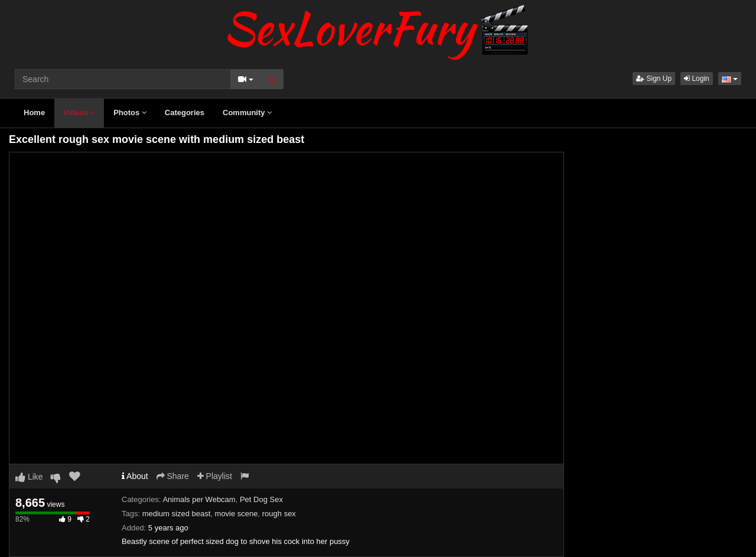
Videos (79, 113)
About (135, 476)
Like (29, 477)
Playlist (215, 476)
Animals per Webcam (199, 499)
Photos (130, 113)
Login (697, 79)
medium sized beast (177, 514)
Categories (185, 113)
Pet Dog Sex (261, 499)
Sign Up (654, 79)
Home (34, 113)
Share (173, 476)
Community (247, 113)
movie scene (237, 514)
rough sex (279, 514)
